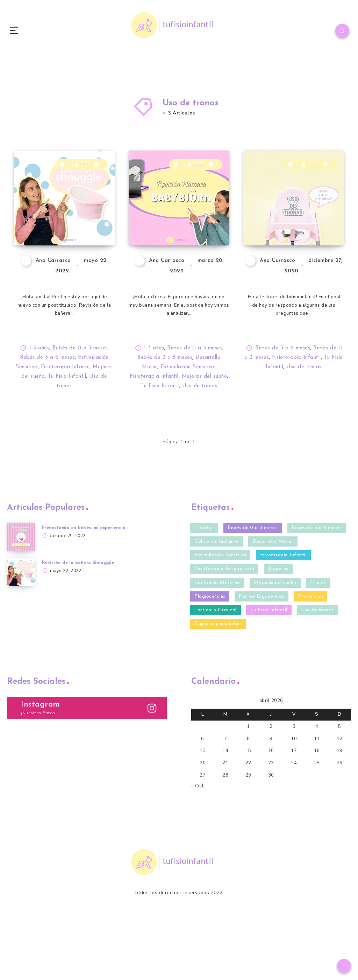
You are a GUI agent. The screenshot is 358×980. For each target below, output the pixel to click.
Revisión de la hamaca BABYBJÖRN (171, 260)
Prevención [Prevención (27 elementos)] (310, 643)
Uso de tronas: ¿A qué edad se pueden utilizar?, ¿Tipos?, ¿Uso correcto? (292, 248)
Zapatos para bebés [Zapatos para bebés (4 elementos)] (218, 671)
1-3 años (39, 395)
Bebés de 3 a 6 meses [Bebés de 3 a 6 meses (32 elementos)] (317, 575)
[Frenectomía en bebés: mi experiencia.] (21, 584)
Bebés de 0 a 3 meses (80, 395)
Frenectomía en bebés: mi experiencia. (88, 575)
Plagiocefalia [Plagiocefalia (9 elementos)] (210, 643)
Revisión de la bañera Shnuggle (63, 266)
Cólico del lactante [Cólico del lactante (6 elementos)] (217, 588)
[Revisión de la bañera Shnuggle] (21, 619)
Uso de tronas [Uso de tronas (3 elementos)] (317, 657)
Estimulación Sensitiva (188, 414)
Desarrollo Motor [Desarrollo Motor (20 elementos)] (273, 588)
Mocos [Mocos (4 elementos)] (318, 630)
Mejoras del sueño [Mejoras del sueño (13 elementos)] (275, 630)
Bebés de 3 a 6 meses (47, 405)
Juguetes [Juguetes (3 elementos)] (278, 616)
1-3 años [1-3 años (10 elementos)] (204, 575)
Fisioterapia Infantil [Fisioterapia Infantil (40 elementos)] (284, 602)
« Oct (198, 836)
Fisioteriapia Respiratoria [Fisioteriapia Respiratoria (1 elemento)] (224, 616)
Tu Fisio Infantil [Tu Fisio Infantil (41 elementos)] (269, 657)
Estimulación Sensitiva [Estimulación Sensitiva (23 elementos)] (220, 602)
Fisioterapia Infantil (65, 414)
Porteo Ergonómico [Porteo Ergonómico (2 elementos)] (262, 643)
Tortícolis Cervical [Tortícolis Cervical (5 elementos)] (216, 657)
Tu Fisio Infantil (67, 424)
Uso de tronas (200, 433)
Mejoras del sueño (205, 424)
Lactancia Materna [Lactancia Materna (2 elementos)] (217, 630)
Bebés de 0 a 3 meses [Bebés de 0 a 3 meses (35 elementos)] (253, 575)
